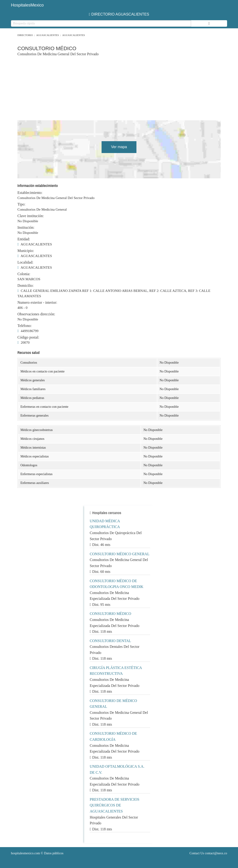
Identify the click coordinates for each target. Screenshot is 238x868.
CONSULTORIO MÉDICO (110, 614)
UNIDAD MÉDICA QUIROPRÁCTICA (105, 524)
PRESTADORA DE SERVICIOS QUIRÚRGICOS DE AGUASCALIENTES (114, 805)
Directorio (25, 35)
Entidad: (24, 239)
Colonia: (24, 274)
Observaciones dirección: (36, 314)
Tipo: (21, 204)
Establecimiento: (30, 193)
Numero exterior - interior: (37, 303)
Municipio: (26, 251)
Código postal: (28, 337)
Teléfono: (25, 326)
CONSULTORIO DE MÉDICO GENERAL (113, 704)
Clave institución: (31, 216)
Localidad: (25, 262)
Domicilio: (25, 286)
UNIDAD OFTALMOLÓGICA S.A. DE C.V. (117, 769)
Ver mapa (119, 147)
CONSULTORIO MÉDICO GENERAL (120, 554)
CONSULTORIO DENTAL (110, 641)
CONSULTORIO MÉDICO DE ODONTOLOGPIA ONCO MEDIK (117, 584)
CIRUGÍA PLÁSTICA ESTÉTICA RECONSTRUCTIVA (116, 671)
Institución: (26, 228)
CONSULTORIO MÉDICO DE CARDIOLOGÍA (113, 736)
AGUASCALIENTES (48, 35)
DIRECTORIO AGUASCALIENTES (119, 14)
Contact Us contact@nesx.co (208, 853)
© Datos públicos (37, 853)
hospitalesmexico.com (25, 853)
